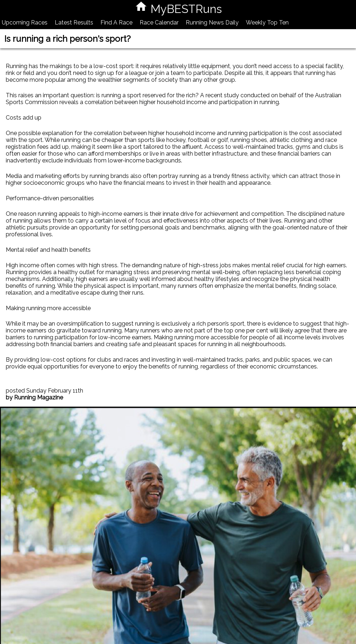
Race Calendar (159, 23)
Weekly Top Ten (267, 23)
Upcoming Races (25, 23)
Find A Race (116, 23)
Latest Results (74, 23)
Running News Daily (212, 23)
